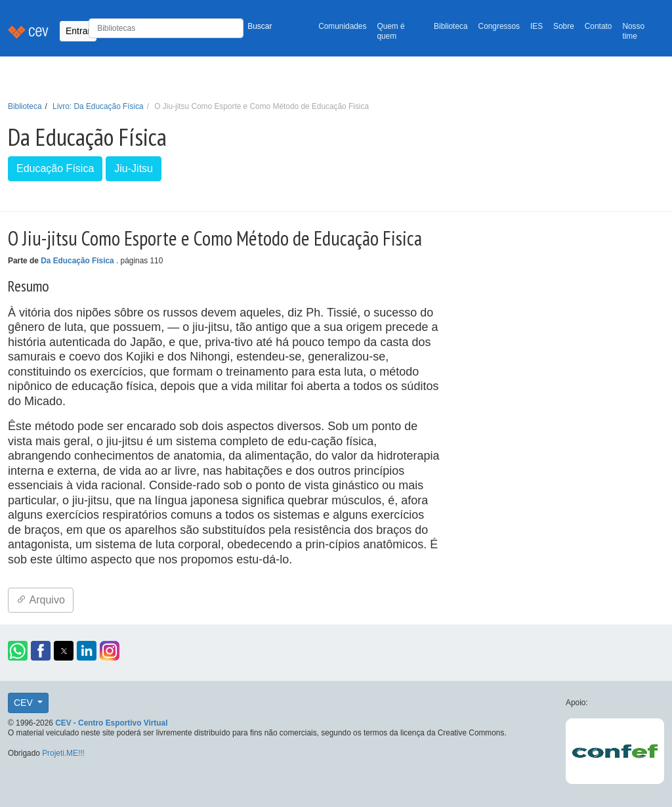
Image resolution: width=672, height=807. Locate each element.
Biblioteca (451, 26)
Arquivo (41, 600)
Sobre (564, 26)
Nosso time (633, 31)
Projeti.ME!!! (63, 753)
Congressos (499, 26)
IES (536, 26)
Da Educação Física (78, 261)
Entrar (78, 31)
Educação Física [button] (55, 168)
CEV (25, 703)
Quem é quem (390, 31)
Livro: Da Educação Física (98, 106)
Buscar (260, 26)
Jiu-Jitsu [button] (134, 168)
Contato (598, 26)
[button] (18, 651)
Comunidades (342, 26)
